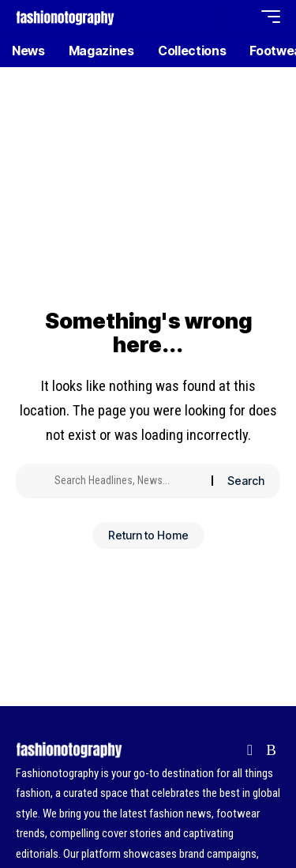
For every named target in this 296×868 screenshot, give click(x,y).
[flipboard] (250, 750)
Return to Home (148, 535)
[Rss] (271, 750)
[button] (210, 17)
